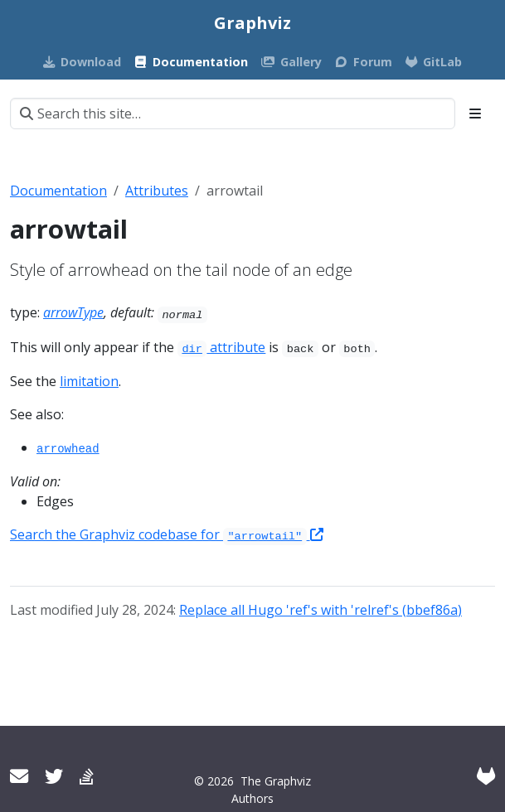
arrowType (73, 312)
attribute (221, 347)
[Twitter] (54, 776)
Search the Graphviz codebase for (167, 534)
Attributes (157, 191)
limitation (89, 381)
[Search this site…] (233, 114)
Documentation (58, 191)
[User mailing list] (19, 776)
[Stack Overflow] (87, 776)
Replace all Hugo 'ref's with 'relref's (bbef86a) (320, 610)
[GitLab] (486, 776)
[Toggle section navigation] (475, 114)
